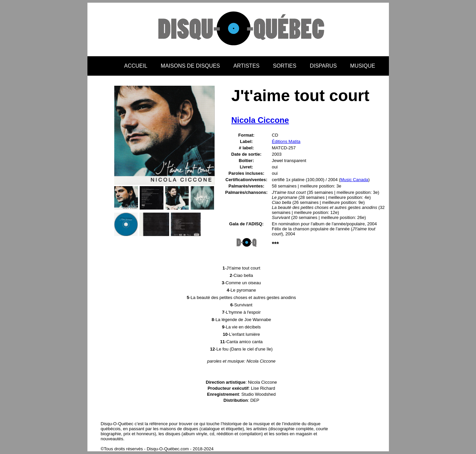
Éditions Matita (286, 141)
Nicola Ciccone (260, 120)
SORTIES (285, 66)
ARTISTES (247, 66)
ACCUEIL (136, 66)
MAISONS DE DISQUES (190, 66)
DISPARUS (323, 66)
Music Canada (354, 180)
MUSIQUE (363, 66)
